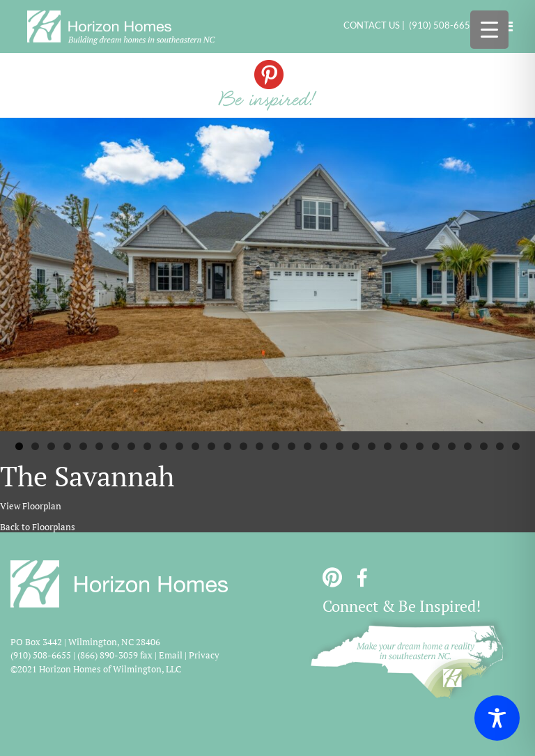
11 (179, 446)
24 (388, 446)
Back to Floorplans (38, 527)
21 (340, 446)
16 (259, 446)
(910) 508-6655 (442, 25)
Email (171, 655)
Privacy (204, 655)
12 (195, 446)
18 (292, 446)
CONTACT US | (376, 25)
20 (324, 446)
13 (211, 446)
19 (308, 446)
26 (420, 446)
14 (227, 446)
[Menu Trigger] (489, 30)
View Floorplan (31, 506)
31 (500, 446)
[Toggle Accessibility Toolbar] (497, 718)
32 (516, 446)
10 (163, 446)
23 (372, 446)
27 (436, 446)
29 (468, 446)
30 (484, 446)
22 (356, 446)
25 (404, 446)
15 (243, 446)
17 (276, 446)
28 (452, 446)
